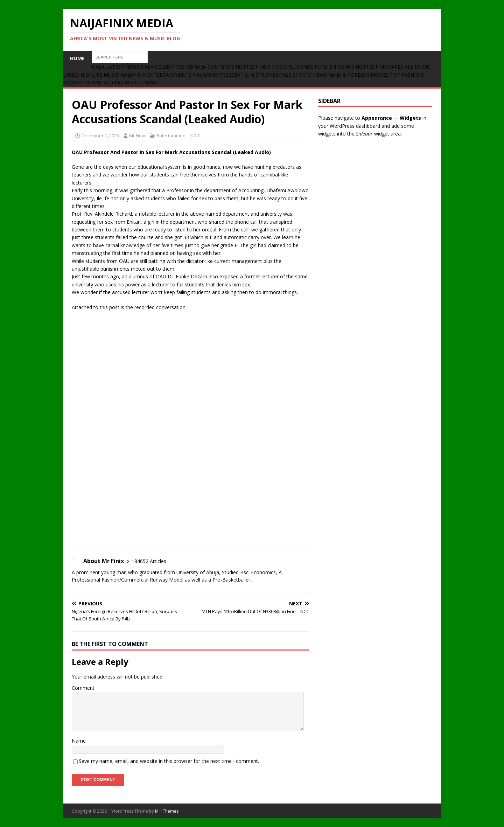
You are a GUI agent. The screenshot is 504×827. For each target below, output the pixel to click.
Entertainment (172, 135)
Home (77, 58)
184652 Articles (149, 561)
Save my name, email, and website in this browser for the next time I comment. (169, 761)
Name (79, 741)
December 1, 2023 (100, 135)
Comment (83, 688)
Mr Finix (137, 135)
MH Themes (167, 811)
